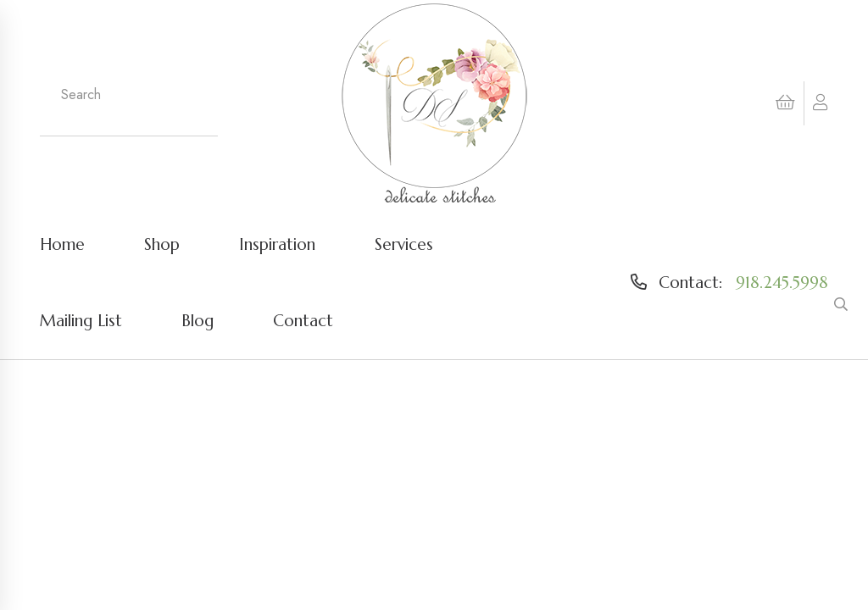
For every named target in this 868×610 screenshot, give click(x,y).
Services (404, 244)
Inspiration (277, 244)
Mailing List (81, 320)
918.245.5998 (782, 282)
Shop (162, 244)
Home (62, 244)
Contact (303, 320)
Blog (198, 320)
